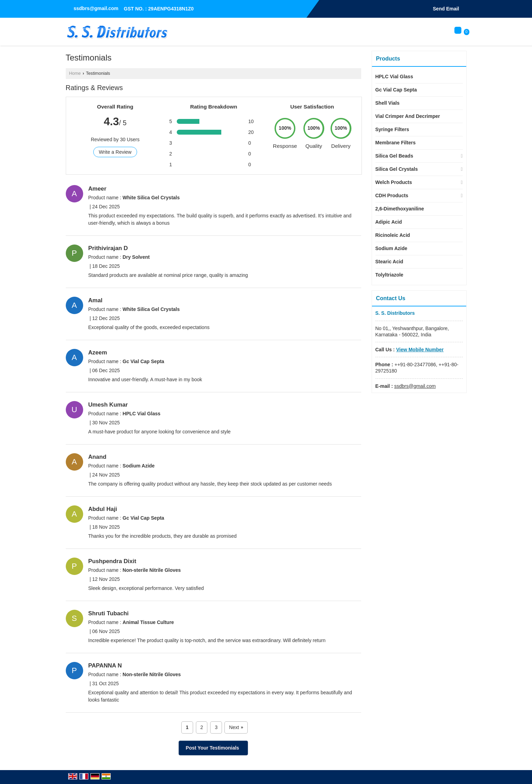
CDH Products (392, 195)
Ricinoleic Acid (393, 235)
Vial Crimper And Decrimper (408, 116)
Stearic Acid (389, 262)
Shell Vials (388, 103)
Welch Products (394, 182)
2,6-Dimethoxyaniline (400, 209)
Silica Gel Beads (394, 156)
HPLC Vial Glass (394, 77)
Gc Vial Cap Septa (396, 90)
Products (388, 59)
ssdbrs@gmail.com (96, 8)
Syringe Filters (392, 129)
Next (236, 727)
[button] (420, 350)
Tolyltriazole (390, 275)
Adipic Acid (389, 222)
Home (75, 73)
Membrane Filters (396, 143)
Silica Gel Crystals (397, 169)
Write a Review (115, 152)
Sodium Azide (391, 248)
